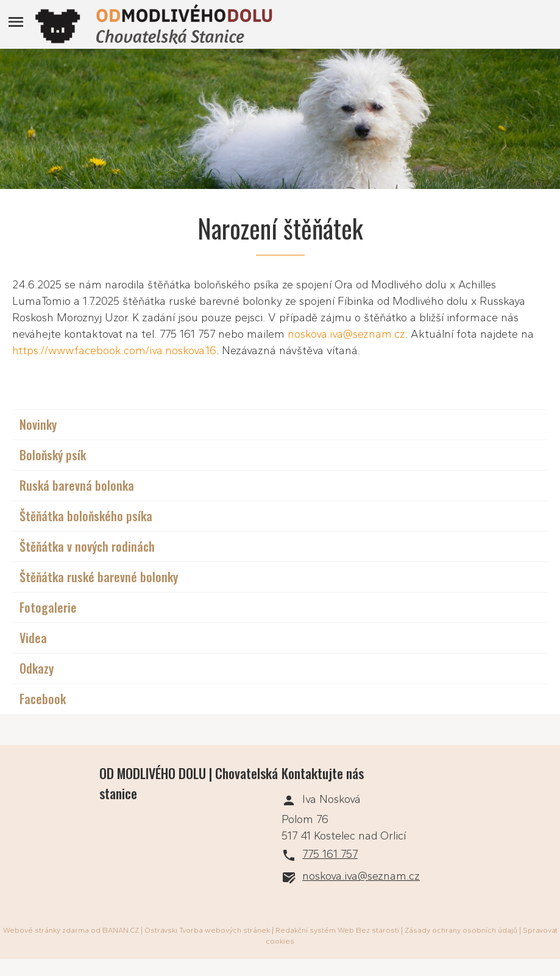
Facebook (43, 699)
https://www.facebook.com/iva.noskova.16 (114, 351)
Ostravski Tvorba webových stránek (207, 930)
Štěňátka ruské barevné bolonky (99, 577)
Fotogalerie (48, 607)
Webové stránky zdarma (46, 930)
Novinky (38, 424)
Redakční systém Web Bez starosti (337, 930)
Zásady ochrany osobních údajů (461, 930)
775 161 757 (330, 854)
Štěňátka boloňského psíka (86, 516)
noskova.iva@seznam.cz (346, 334)
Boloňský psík (53, 455)
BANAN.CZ (121, 930)
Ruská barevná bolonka (77, 485)
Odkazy (37, 668)
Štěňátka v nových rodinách (87, 546)
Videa (33, 638)
